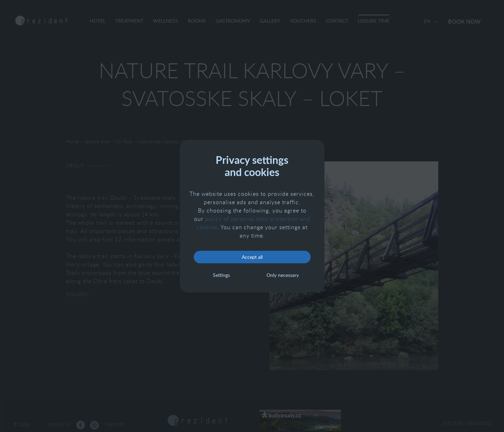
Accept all (252, 257)
